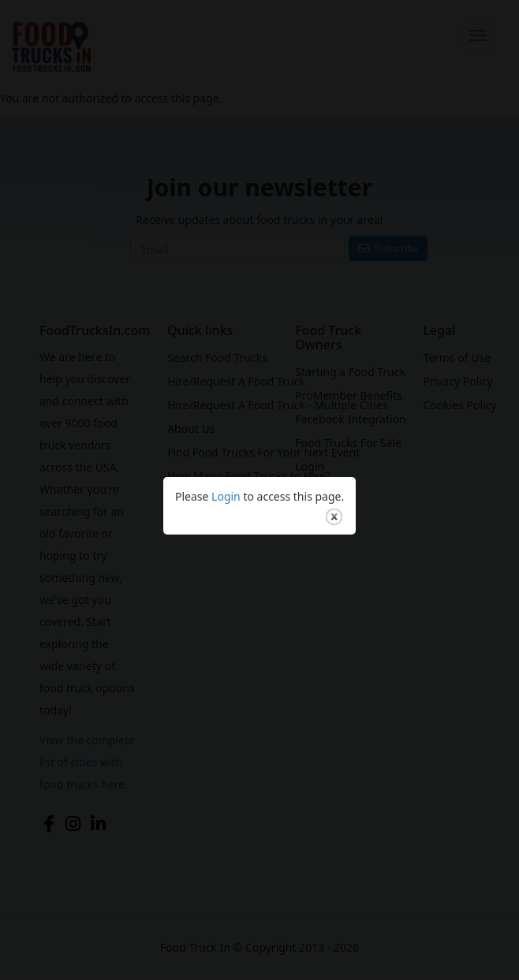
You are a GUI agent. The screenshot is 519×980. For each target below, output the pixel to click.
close (334, 503)
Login (226, 483)
